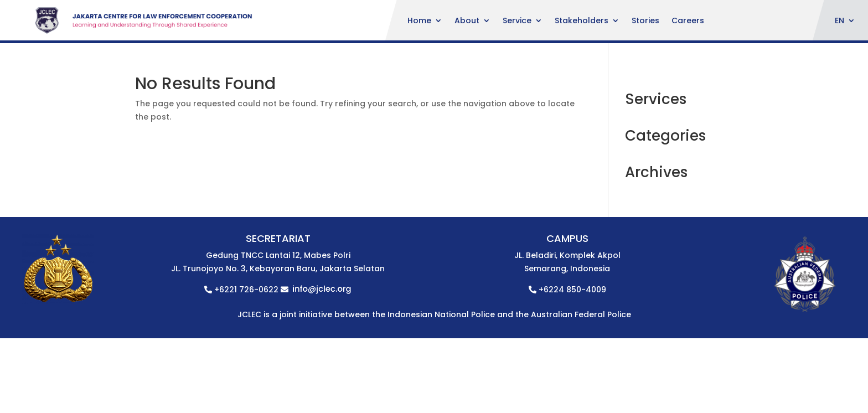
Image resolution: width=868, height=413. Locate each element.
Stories (645, 21)
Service (517, 21)
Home (419, 21)
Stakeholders (582, 21)
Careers (688, 21)
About (467, 21)
